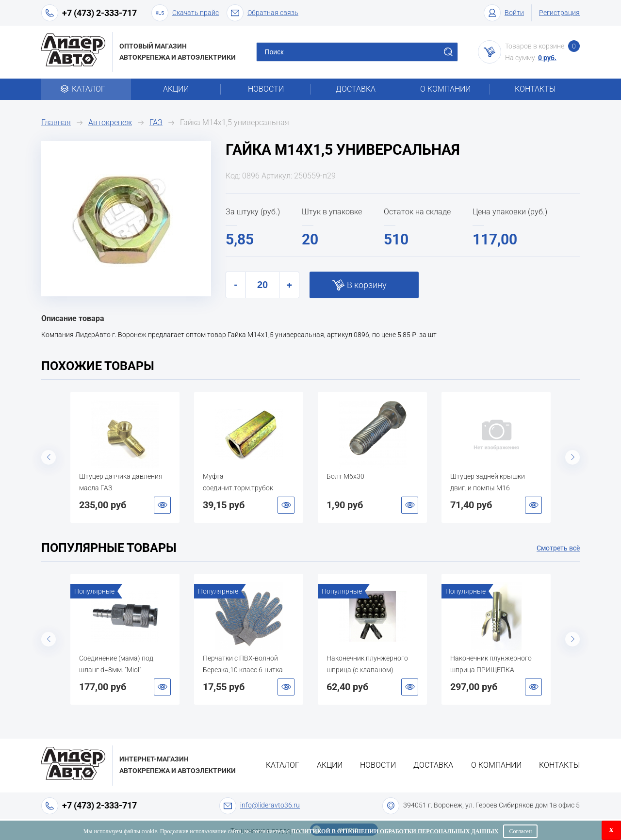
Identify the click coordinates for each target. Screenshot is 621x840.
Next (572, 457)
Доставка (356, 89)
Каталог (86, 89)
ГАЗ (156, 122)
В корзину (367, 285)
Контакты (535, 89)
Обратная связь (262, 13)
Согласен (520, 831)
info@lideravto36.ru (270, 805)
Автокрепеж (110, 122)
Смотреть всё (558, 548)
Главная (56, 122)
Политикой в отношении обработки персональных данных (395, 831)
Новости (266, 89)
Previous (49, 457)
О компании (445, 89)
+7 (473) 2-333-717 (99, 13)
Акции (176, 89)
